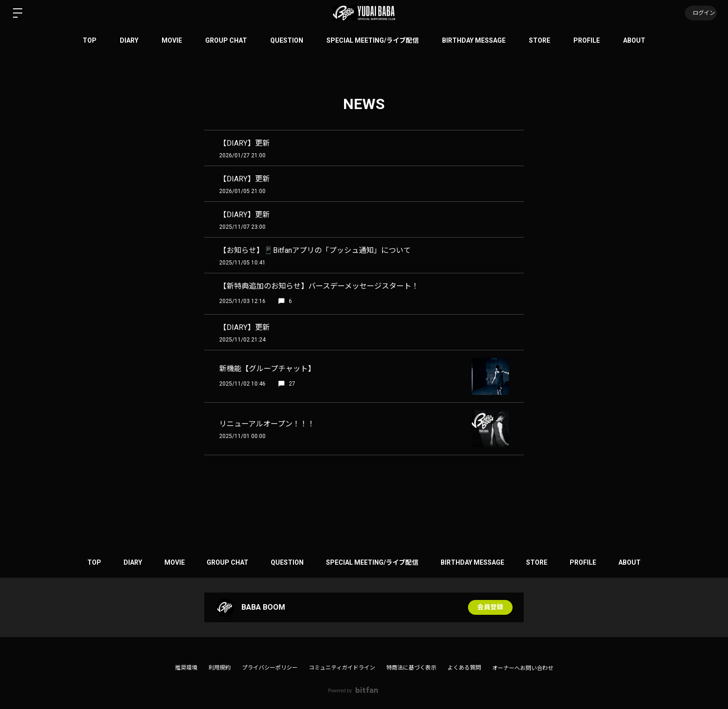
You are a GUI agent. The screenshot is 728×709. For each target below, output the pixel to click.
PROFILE (587, 40)
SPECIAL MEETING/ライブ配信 (373, 40)
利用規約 (220, 668)
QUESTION (287, 40)
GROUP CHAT (226, 40)
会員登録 (490, 607)
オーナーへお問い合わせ (523, 668)
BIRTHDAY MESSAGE (474, 40)
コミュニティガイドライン (342, 668)
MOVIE (172, 40)
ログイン (700, 13)
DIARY (129, 40)
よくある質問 (464, 668)
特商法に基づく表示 (411, 668)
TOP (90, 40)
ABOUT (634, 40)
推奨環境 (186, 668)
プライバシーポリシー (270, 668)
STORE (539, 40)
